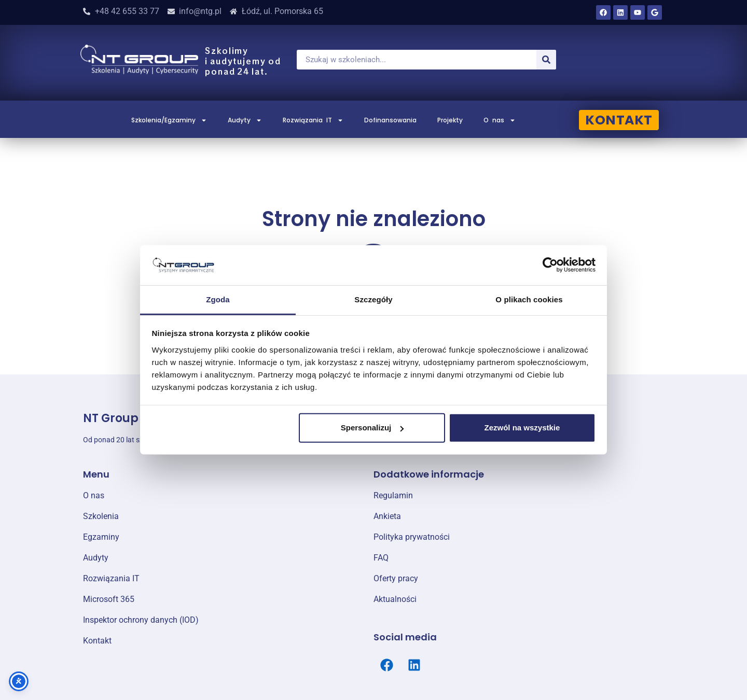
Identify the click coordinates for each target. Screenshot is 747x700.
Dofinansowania (390, 120)
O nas (500, 120)
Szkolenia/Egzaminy (169, 120)
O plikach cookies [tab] (529, 299)
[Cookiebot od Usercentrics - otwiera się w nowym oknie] (550, 265)
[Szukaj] (546, 60)
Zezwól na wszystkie (522, 428)
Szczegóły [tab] (373, 299)
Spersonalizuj (372, 428)
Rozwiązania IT (313, 120)
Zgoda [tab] (218, 299)
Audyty (245, 120)
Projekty (450, 120)
